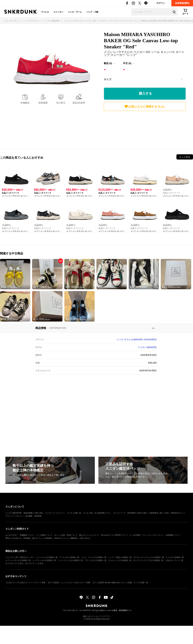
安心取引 (61, 103)
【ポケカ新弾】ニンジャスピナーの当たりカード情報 (69, 583)
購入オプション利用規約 (42, 538)
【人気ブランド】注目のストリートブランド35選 (25, 583)
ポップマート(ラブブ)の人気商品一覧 (148, 560)
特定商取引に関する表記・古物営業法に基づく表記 (148, 513)
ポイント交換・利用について (66, 535)
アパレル (45, 12)
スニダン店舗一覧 (74, 513)
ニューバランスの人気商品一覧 (70, 560)
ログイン (161, 3)
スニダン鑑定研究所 (14, 513)
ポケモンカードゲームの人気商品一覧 (149, 557)
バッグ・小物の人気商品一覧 (120, 557)
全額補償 (43, 103)
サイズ (108, 79)
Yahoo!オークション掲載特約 (66, 538)
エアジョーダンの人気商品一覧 (18, 560)
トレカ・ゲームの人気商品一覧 (94, 557)
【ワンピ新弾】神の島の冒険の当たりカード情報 (112, 583)
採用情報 (38, 516)
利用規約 (27, 538)
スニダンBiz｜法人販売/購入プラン (97, 513)
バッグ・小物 (92, 12)
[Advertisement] (145, 129)
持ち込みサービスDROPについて (114, 535)
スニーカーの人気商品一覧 (47, 557)
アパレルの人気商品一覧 (69, 557)
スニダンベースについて (55, 513)
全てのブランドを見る (34, 563)
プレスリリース (119, 513)
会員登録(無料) (182, 3)
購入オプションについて (89, 535)
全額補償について (173, 535)
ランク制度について (44, 535)
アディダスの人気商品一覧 (96, 560)
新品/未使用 (79, 103)
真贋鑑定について (27, 535)
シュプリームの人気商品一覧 (44, 560)
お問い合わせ (85, 538)
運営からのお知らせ (14, 538)
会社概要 (29, 516)
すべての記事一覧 (141, 583)
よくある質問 (135, 535)
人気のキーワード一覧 (174, 560)
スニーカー (58, 12)
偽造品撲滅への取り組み (33, 513)
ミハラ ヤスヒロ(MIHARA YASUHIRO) (136, 340)
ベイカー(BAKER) (147, 347)
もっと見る (185, 157)
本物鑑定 (25, 103)
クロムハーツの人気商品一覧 (120, 560)
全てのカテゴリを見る (14, 563)
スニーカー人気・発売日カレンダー (20, 557)
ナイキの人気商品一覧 (175, 557)
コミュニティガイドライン (153, 535)
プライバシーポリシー (14, 516)
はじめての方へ (12, 535)
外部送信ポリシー (178, 513)
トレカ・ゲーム (75, 12)
